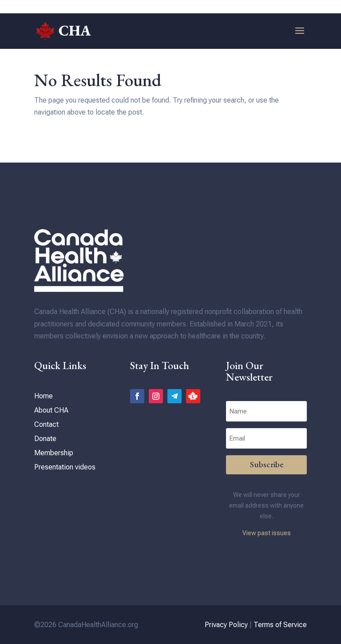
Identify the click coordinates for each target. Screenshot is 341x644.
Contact (46, 424)
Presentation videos (65, 467)
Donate (45, 439)
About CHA (51, 410)
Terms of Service (280, 625)
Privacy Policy (226, 625)
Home (44, 396)
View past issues (267, 533)
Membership (54, 453)
